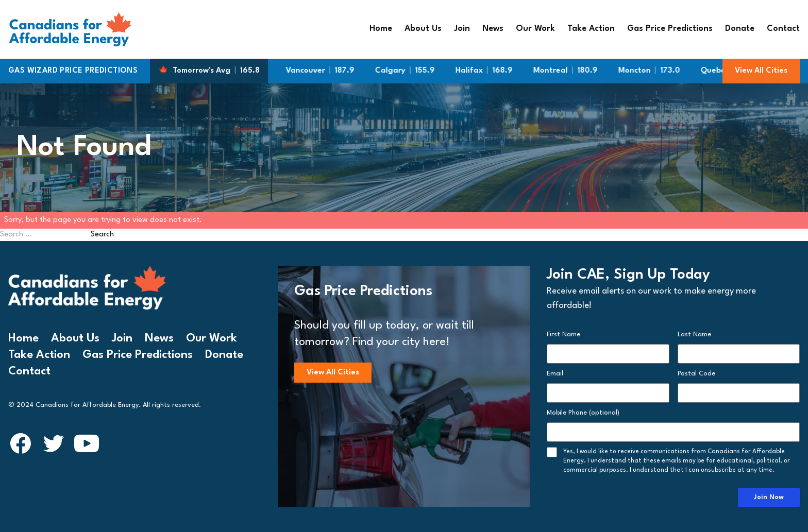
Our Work (535, 29)
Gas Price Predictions (670, 29)
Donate (740, 29)
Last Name (694, 334)
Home (381, 29)
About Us (423, 29)
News (493, 29)
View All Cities (761, 71)
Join (462, 29)
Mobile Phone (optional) (583, 413)
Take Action (591, 29)
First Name (563, 334)
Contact (783, 29)
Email (555, 374)
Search (102, 235)
